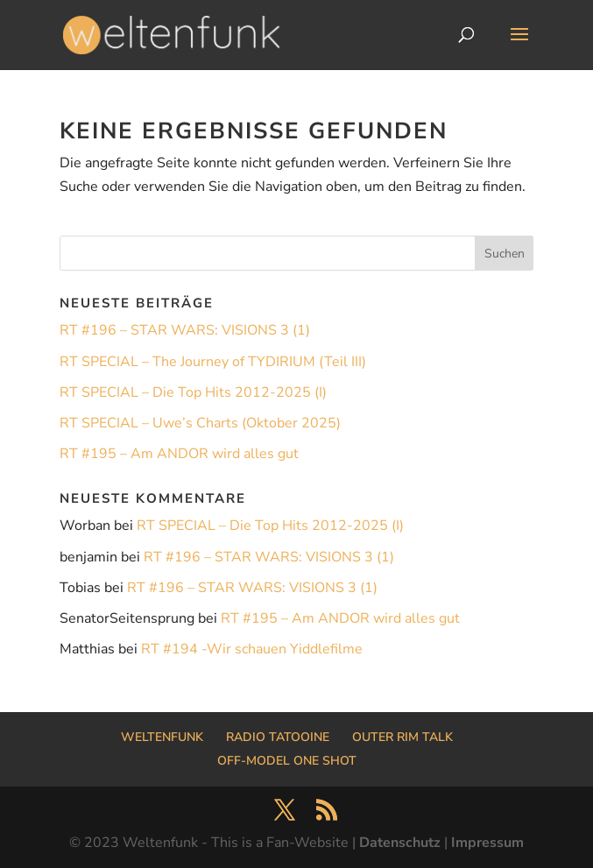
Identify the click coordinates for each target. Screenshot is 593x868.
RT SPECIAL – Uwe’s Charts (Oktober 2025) (200, 423)
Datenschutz (400, 843)
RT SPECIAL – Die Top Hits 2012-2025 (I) (193, 392)
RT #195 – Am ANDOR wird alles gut (179, 454)
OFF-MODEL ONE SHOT (287, 761)
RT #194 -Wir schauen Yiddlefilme (252, 649)
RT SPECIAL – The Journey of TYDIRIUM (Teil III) (213, 362)
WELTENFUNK (162, 737)
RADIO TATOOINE (278, 737)
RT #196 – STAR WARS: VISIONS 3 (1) (185, 330)
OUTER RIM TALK (402, 737)
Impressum (487, 843)
